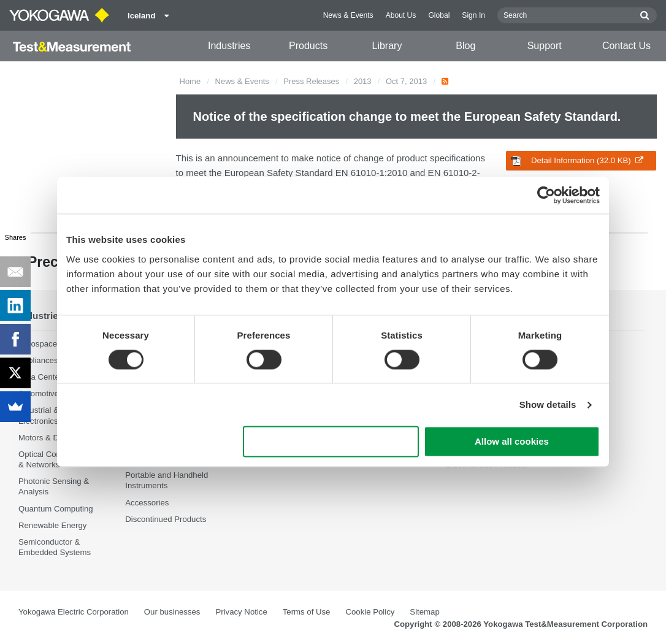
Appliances (38, 360)
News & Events (348, 15)
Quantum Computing (56, 509)
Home (190, 81)
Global (439, 15)
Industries (229, 46)
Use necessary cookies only (331, 442)
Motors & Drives (47, 438)
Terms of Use (307, 612)
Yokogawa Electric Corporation (74, 612)
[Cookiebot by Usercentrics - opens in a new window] (546, 195)
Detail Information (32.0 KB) (577, 161)
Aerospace (38, 344)
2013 (363, 81)
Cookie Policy (370, 612)
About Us (401, 15)
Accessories (147, 503)
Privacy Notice (241, 612)
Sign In (473, 15)
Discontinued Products (166, 519)
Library (387, 46)
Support (545, 46)
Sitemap (424, 612)
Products (308, 46)
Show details (548, 404)
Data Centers (42, 377)
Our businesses (172, 612)
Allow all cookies (512, 442)
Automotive (39, 393)
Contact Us (626, 46)
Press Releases (311, 81)
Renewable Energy (52, 525)
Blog (465, 46)
